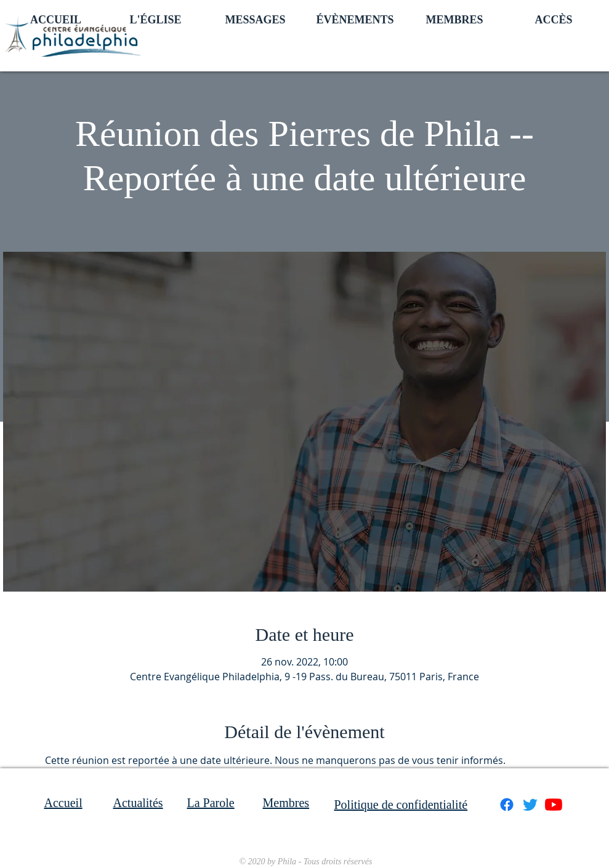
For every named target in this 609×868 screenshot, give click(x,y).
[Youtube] (554, 805)
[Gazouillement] (530, 805)
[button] (156, 18)
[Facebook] (507, 805)
